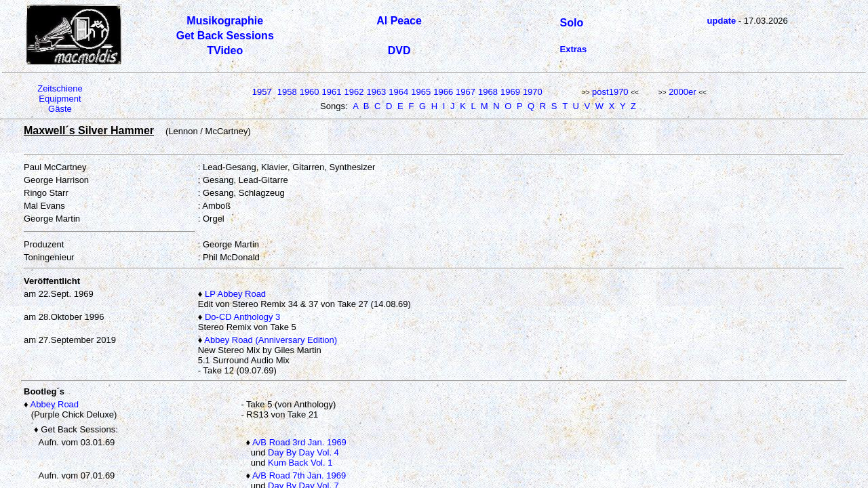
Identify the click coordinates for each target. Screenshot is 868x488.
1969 (510, 92)
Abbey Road (55, 404)
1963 (376, 92)
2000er (682, 92)
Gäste (60, 109)
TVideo (225, 50)
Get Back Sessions (225, 36)
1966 (443, 92)
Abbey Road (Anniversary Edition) (271, 340)
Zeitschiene (60, 88)
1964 (398, 92)
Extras (574, 49)
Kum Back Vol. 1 (300, 463)
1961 (332, 92)
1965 (421, 92)
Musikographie (225, 21)
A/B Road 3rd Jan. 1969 (299, 442)
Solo (572, 23)
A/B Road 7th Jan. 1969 (299, 475)
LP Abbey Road (235, 294)
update (722, 21)
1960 (310, 92)
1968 (488, 92)
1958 (287, 92)
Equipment (60, 99)
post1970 (610, 92)
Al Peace (399, 21)
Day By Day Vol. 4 (303, 452)
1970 (533, 92)
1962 (354, 92)
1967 (466, 92)
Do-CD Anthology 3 (242, 317)
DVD (399, 50)
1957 (262, 92)
